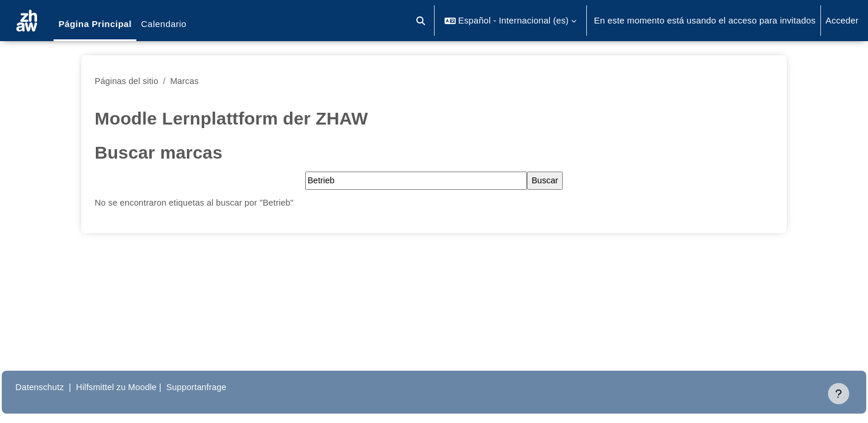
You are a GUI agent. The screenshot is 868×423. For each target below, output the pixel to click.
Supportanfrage (229, 387)
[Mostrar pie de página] (839, 394)
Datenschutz (67, 387)
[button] (421, 21)
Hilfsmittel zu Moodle (146, 387)
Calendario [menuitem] (164, 24)
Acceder (842, 20)
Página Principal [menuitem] (95, 24)
